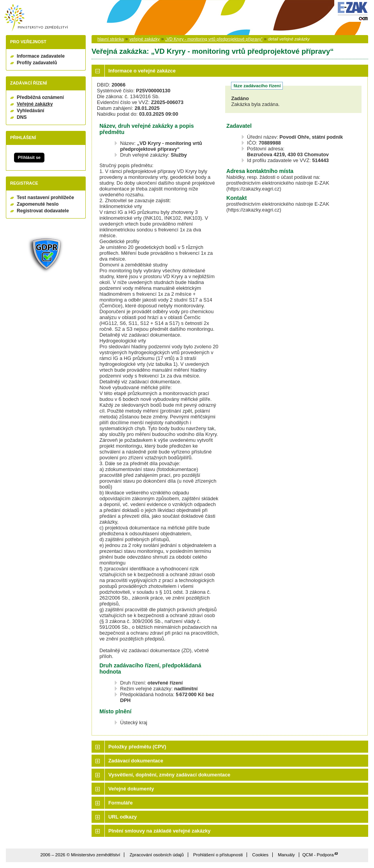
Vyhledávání (31, 111)
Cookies (260, 855)
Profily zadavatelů (37, 63)
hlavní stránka (111, 39)
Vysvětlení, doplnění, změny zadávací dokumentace (169, 775)
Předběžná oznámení (40, 97)
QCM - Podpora (318, 855)
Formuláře (121, 803)
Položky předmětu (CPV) (137, 747)
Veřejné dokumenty (131, 789)
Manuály (286, 855)
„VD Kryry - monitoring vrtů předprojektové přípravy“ (214, 39)
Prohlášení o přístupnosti (218, 855)
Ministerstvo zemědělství (36, 18)
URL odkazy (123, 817)
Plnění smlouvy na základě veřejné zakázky (159, 831)
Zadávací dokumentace (136, 761)
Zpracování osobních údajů (157, 855)
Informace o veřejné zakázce (142, 71)
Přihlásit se (29, 157)
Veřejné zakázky (35, 104)
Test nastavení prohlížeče (45, 198)
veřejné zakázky (145, 39)
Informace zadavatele (41, 56)
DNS (22, 117)
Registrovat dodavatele (43, 211)
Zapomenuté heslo (38, 204)
